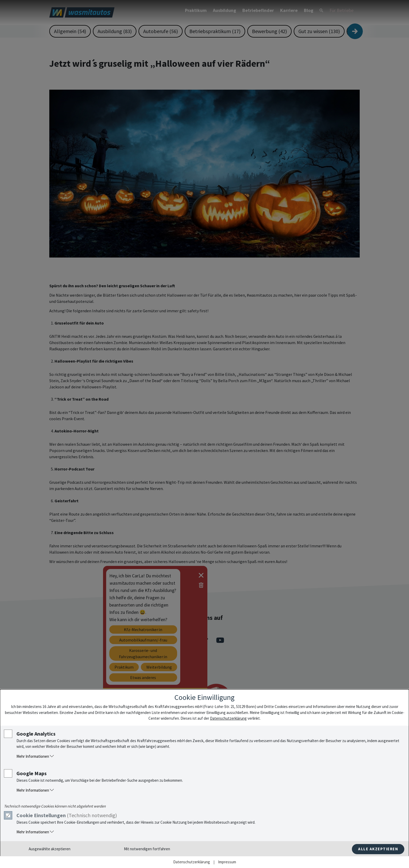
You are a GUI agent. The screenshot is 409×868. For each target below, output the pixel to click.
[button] (210, 757)
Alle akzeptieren (378, 849)
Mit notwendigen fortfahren (147, 849)
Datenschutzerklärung (228, 718)
